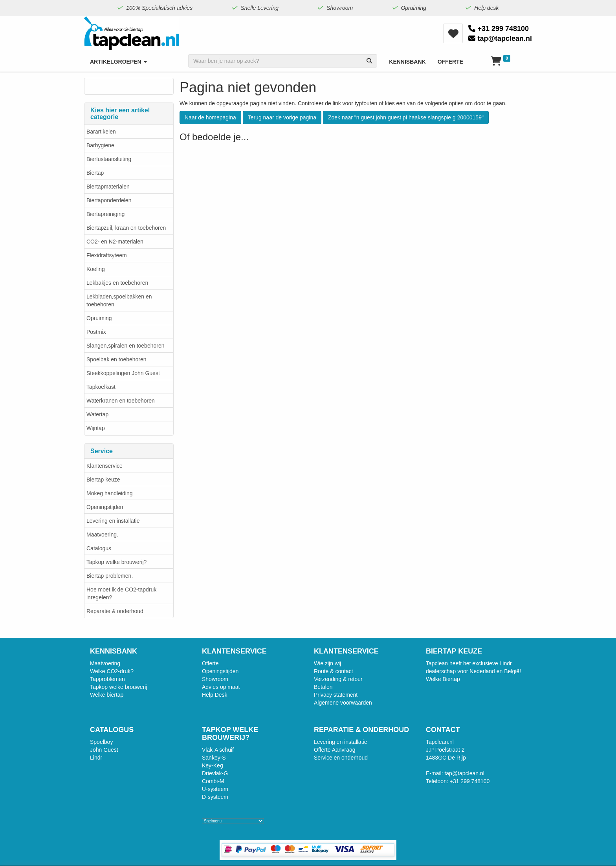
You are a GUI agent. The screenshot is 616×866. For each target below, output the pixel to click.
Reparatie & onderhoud (115, 611)
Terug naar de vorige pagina (282, 117)
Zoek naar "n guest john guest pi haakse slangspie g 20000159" (406, 117)
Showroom (215, 679)
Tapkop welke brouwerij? (116, 562)
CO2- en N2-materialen (115, 242)
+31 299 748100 (499, 29)
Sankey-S (214, 758)
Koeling (96, 269)
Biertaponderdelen (109, 200)
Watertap (97, 414)
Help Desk (215, 695)
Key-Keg (213, 765)
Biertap (95, 173)
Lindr (96, 758)
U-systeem (215, 789)
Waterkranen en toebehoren (121, 401)
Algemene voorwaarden (343, 703)
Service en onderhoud (341, 758)
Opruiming (99, 318)
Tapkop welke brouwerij (119, 687)
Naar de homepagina (210, 117)
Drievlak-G (215, 773)
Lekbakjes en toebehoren (117, 283)
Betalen (323, 687)
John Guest (104, 750)
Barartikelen (101, 132)
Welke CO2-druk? (112, 671)
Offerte (210, 663)
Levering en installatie (113, 521)
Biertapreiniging (105, 214)
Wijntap (96, 428)
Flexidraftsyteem (107, 255)
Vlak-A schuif (218, 750)
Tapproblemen (107, 679)
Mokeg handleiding (110, 493)
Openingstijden (105, 507)
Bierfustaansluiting (109, 159)
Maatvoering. (102, 535)
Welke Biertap (443, 679)
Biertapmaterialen (108, 187)
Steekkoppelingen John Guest (123, 373)
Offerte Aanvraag (335, 750)
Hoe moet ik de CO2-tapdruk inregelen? (121, 593)
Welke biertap (107, 695)
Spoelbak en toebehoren (116, 359)
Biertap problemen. (110, 576)
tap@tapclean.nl (500, 38)
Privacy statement (336, 695)
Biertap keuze (103, 480)
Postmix (96, 332)
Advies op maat (221, 687)
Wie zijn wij (327, 663)
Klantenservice (104, 466)
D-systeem (215, 797)
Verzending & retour (338, 679)
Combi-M (213, 781)
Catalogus (99, 548)
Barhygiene (100, 145)
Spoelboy (101, 742)
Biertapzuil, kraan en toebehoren (126, 228)
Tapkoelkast (101, 387)
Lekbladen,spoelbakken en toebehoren (119, 300)
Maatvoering (105, 663)
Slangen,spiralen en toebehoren (126, 346)
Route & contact (334, 671)
